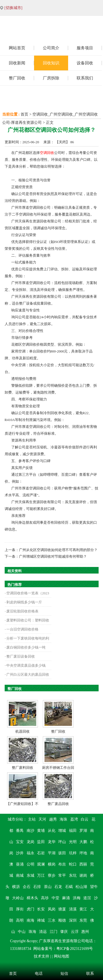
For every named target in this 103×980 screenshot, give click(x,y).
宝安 (20, 842)
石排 (37, 887)
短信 (64, 974)
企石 (27, 887)
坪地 (83, 853)
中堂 (55, 898)
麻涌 (66, 898)
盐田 (41, 842)
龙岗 (30, 842)
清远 (43, 932)
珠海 (32, 932)
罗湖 (83, 831)
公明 (30, 864)
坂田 (62, 853)
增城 (62, 831)
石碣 (69, 887)
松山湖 (81, 887)
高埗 (45, 898)
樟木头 (32, 898)
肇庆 (64, 932)
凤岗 (52, 909)
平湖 (52, 853)
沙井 (20, 853)
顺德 (62, 920)
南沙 (30, 831)
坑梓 (73, 853)
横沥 (16, 887)
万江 (41, 876)
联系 (90, 974)
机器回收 (23, 731)
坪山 (62, 842)
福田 (73, 831)
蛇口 (73, 864)
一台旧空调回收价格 (22, 629)
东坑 (73, 876)
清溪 (73, 909)
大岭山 (18, 898)
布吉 (62, 864)
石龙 (58, 887)
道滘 (87, 898)
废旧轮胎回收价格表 (22, 611)
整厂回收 (58, 731)
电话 (39, 974)
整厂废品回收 (58, 804)
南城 (20, 876)
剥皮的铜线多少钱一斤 (24, 602)
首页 (24, 114)
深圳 (73, 920)
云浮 (75, 932)
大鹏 (83, 842)
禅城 (41, 920)
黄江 (83, 909)
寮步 (52, 876)
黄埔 (41, 831)
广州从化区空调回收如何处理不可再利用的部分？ (58, 550)
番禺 (20, 831)
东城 (30, 876)
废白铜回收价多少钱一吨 (26, 647)
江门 (54, 932)
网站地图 (62, 956)
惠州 (85, 932)
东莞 (83, 920)
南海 (30, 920)
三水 (52, 920)
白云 (85, 819)
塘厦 (62, 909)
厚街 (20, 909)
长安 (41, 909)
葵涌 (20, 864)
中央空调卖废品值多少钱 (26, 665)
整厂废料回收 (23, 768)
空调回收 (47, 153)
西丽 (83, 864)
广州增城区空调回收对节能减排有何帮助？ (53, 556)
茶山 (48, 887)
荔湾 (74, 819)
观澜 (41, 864)
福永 (30, 853)
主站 (32, 819)
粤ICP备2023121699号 (75, 949)
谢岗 (83, 876)
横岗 (52, 864)
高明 (20, 920)
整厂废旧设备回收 (21, 656)
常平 (62, 876)
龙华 (52, 842)
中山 (22, 932)
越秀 (53, 819)
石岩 (41, 853)
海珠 (63, 819)
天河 (42, 819)
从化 (52, 831)
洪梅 (77, 898)
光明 (73, 842)
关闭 (62, 142)
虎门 (30, 909)
